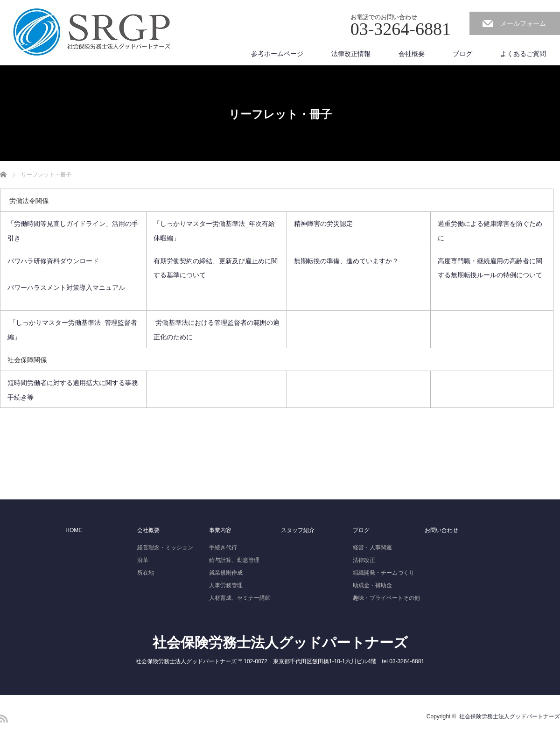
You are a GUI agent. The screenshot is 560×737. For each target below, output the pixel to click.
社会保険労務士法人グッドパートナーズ (280, 642)
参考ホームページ (277, 54)
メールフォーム (523, 23)
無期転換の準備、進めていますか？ (346, 261)
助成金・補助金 (372, 585)
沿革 (143, 560)
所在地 (146, 573)
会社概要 (412, 54)
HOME (74, 530)
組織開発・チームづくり (384, 573)
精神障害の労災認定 (323, 224)
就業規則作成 (226, 573)
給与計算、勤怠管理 (234, 560)
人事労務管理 (226, 585)
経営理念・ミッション (165, 547)
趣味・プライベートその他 (386, 598)
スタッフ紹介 (298, 530)
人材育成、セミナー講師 (240, 598)
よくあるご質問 (523, 54)
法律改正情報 (351, 54)
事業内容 (220, 530)
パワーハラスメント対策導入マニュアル (66, 288)
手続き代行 (223, 547)
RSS (4, 719)
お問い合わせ (441, 530)
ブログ (462, 54)
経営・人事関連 (372, 547)
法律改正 (364, 560)
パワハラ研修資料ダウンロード (54, 261)
